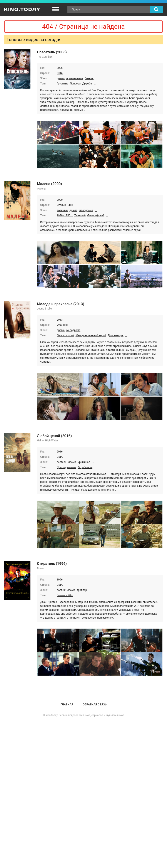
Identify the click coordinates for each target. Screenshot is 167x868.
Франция (62, 325)
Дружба (87, 84)
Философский (96, 215)
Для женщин (116, 335)
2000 (60, 200)
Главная (67, 704)
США (60, 73)
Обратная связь (95, 704)
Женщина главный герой (91, 335)
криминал (84, 462)
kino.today (52, 715)
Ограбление (85, 467)
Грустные (62, 84)
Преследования (66, 467)
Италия (61, 205)
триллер (82, 590)
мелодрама (86, 210)
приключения (75, 78)
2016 (60, 452)
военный (62, 210)
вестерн (62, 462)
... (95, 84)
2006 (60, 68)
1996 (60, 580)
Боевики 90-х (65, 595)
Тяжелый (80, 215)
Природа (75, 84)
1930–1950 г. (65, 215)
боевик (89, 78)
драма (61, 78)
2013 (60, 320)
